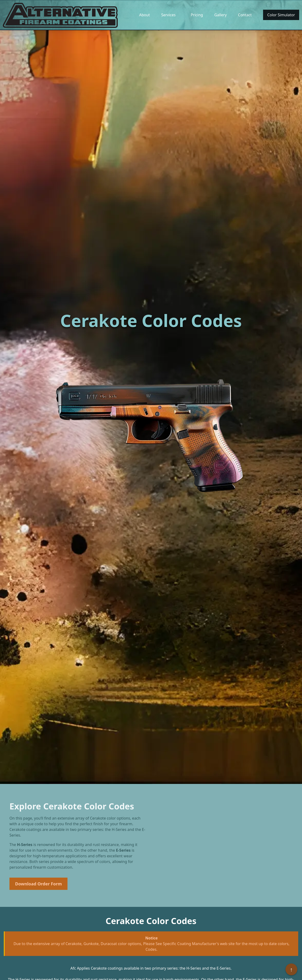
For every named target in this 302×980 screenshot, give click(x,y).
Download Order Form (38, 884)
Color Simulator (281, 15)
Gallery (220, 15)
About (145, 15)
